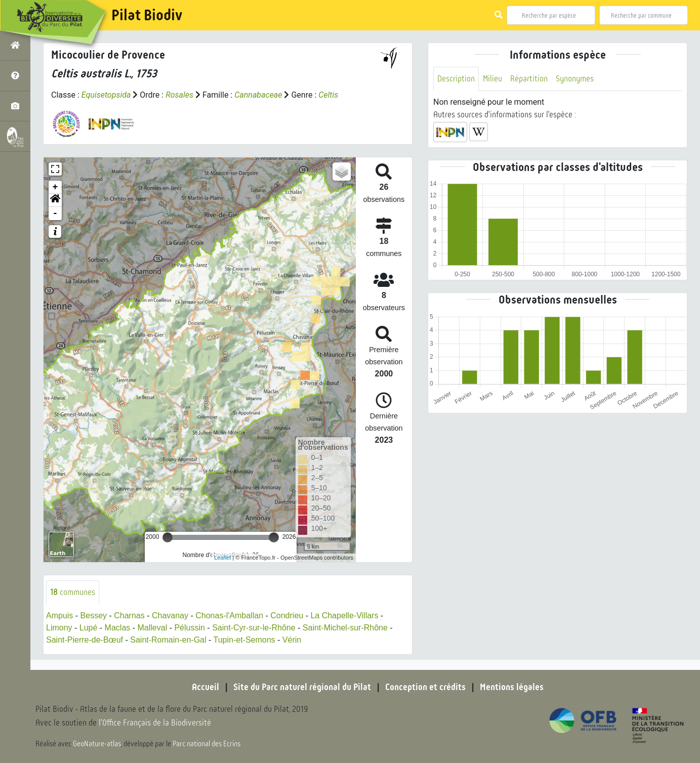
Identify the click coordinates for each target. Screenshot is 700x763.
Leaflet (222, 558)
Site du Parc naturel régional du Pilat (302, 687)
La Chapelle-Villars (344, 616)
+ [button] (55, 187)
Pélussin (189, 628)
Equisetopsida (106, 95)
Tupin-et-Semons (244, 640)
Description (456, 79)
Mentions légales (512, 687)
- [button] (55, 214)
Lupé (89, 628)
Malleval (153, 628)
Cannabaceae (258, 95)
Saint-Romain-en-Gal (168, 640)
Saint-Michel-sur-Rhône (345, 628)
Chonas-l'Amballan (229, 616)
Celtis (328, 95)
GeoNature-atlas (97, 744)
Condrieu (287, 616)
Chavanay (170, 616)
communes (73, 592)
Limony (59, 628)
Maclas (118, 628)
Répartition (529, 79)
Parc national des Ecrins (207, 744)
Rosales (179, 95)
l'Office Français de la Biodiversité (155, 723)
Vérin (292, 640)
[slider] (168, 537)
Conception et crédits (425, 687)
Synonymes (575, 79)
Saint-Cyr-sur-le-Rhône (254, 628)
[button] (55, 200)
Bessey (94, 616)
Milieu (492, 79)
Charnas (129, 616)
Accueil (205, 687)
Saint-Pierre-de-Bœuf (85, 640)
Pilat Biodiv (147, 15)
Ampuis (59, 616)
